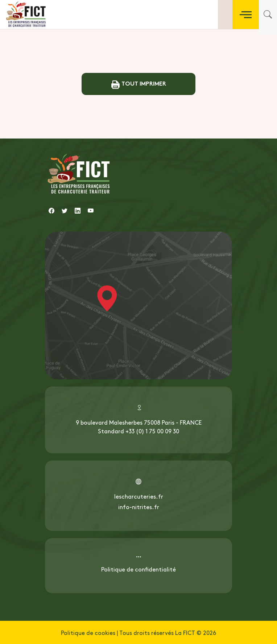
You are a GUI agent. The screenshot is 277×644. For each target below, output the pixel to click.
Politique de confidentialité (138, 569)
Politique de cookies (88, 632)
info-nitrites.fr (139, 507)
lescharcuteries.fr (139, 496)
